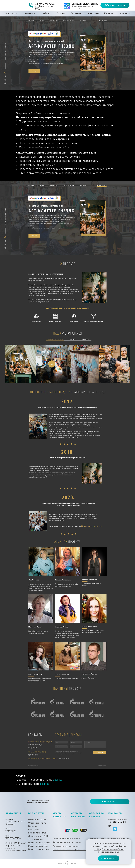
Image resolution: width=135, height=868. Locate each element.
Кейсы (46, 13)
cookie (97, 849)
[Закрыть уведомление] (129, 841)
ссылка (58, 780)
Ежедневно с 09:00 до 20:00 (118, 819)
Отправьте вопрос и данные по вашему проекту (83, 7)
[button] (115, 5)
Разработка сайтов (37, 820)
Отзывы (61, 13)
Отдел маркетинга (37, 823)
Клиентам (30, 13)
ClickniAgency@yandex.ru (85, 4)
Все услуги (11, 13)
